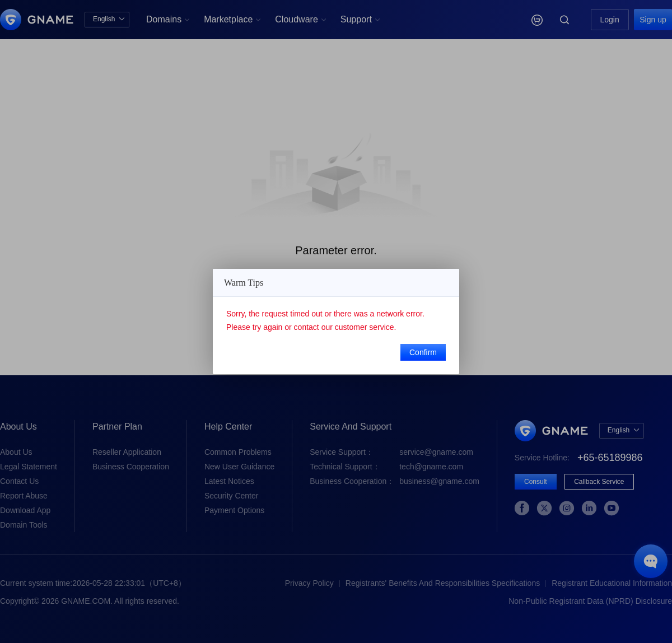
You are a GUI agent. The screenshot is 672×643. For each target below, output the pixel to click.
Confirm (423, 352)
